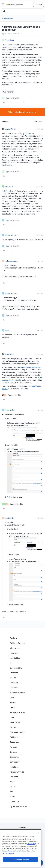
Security (23, 827)
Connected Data (17, 668)
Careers (13, 787)
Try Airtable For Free (18, 807)
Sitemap (22, 840)
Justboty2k (10, 518)
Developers (14, 757)
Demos (13, 727)
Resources (14, 742)
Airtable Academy (17, 712)
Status (12, 797)
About (12, 782)
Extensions (14, 653)
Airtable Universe (17, 772)
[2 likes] (11, 395)
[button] (3, 5)
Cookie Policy (32, 859)
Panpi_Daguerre (11, 235)
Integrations (15, 648)
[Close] (38, 848)
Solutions (14, 673)
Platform (13, 638)
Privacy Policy (7, 866)
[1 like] (11, 98)
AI (10, 663)
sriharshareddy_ (11, 261)
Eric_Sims (9, 186)
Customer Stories (17, 732)
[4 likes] (12, 504)
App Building (15, 658)
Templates (14, 767)
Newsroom (14, 802)
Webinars (14, 737)
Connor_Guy (10, 410)
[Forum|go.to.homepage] (15, 5)
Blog (12, 792)
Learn (12, 707)
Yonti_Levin (10, 40)
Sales (12, 698)
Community (15, 762)
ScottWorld (10, 354)
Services (13, 752)
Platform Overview (17, 643)
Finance (13, 703)
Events (12, 717)
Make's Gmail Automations (31, 367)
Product (13, 678)
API (23, 833)
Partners (13, 747)
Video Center (15, 722)
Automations (9, 18)
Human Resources (17, 693)
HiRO (7, 330)
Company (14, 777)
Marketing (14, 683)
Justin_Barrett (11, 129)
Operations (14, 688)
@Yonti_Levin (28, 134)
